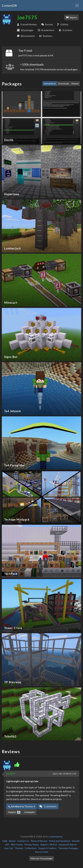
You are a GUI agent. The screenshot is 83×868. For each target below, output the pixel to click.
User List (9, 848)
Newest (75, 84)
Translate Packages (68, 848)
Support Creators (47, 848)
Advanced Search (68, 844)
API (7, 844)
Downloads (64, 84)
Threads (19, 848)
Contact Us (23, 841)
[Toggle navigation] (77, 5)
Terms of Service (39, 841)
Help (5, 841)
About (12, 841)
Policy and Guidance (60, 841)
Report (71, 17)
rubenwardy (56, 836)
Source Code (41, 852)
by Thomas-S (22, 806)
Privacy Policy (32, 844)
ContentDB (9, 5)
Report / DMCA (49, 844)
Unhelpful (29, 812)
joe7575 (11, 774)
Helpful (14, 812)
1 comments (48, 806)
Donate (76, 841)
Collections (31, 848)
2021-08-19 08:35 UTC (65, 774)
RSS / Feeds (17, 844)
